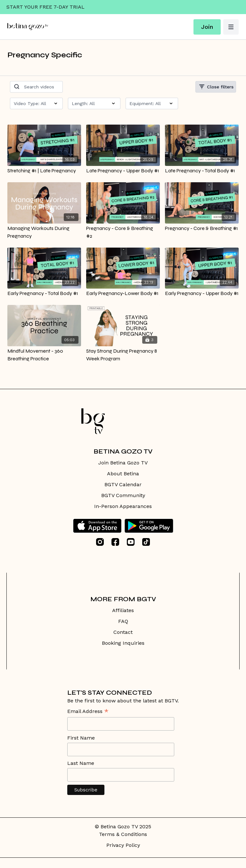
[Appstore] (97, 526)
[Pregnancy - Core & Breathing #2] (123, 232)
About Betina (123, 474)
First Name (81, 738)
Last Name (81, 763)
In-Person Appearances (123, 506)
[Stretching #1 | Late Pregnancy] (44, 171)
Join (207, 27)
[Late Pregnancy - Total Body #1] (202, 171)
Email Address (88, 712)
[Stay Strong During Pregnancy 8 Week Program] (123, 355)
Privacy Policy (123, 845)
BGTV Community (123, 495)
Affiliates (123, 610)
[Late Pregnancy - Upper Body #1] (123, 171)
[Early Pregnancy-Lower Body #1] (123, 293)
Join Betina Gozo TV (123, 463)
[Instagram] (100, 542)
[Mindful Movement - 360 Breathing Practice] (44, 355)
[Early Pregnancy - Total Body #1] (44, 293)
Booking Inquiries (123, 643)
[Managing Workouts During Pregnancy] (44, 232)
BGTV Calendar (123, 484)
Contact (123, 632)
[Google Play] (149, 526)
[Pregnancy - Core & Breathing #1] (202, 228)
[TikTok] (146, 542)
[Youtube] (131, 542)
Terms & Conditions (123, 834)
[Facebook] (115, 542)
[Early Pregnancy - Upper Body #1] (202, 293)
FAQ (123, 621)
